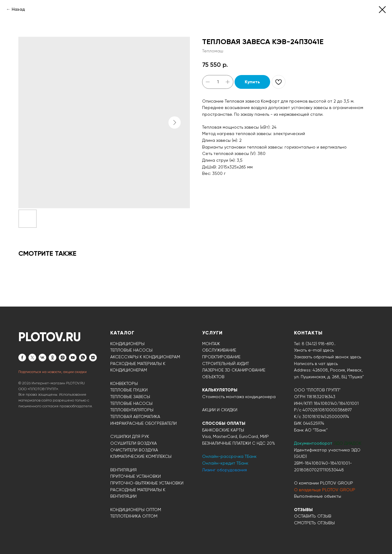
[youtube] (73, 358)
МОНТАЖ (211, 344)
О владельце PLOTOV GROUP (325, 490)
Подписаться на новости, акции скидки (53, 372)
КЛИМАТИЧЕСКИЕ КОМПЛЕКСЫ (141, 456)
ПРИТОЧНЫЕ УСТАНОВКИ (136, 476)
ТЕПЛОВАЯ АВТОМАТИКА (135, 416)
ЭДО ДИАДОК (347, 443)
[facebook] (22, 358)
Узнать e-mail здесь (314, 350)
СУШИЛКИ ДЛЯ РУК (130, 436)
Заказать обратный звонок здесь (328, 357)
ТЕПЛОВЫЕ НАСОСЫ (131, 350)
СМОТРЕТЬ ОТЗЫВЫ (314, 523)
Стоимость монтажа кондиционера (239, 397)
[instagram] (63, 358)
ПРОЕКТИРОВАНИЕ (221, 357)
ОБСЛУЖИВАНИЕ (219, 350)
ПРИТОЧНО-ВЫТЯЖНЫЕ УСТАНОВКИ (147, 483)
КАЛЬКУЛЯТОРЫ (220, 390)
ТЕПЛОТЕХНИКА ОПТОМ (134, 516)
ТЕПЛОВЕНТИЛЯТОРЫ (132, 410)
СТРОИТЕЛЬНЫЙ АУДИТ (226, 364)
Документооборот (314, 443)
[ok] (53, 358)
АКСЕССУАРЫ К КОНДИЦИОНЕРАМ (145, 357)
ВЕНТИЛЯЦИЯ (123, 470)
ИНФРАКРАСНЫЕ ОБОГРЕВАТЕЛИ (143, 423)
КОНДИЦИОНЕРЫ (127, 344)
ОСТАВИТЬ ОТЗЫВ (313, 516)
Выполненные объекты (318, 496)
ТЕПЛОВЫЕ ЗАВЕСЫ (130, 397)
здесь (332, 364)
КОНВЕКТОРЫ (124, 383)
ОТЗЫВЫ (303, 510)
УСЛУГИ (212, 333)
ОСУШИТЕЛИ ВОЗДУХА (134, 443)
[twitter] (32, 358)
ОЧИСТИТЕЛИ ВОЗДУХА (134, 450)
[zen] (93, 358)
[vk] (42, 358)
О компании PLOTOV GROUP (324, 483)
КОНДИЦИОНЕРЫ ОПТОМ (136, 510)
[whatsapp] (83, 358)
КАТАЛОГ (122, 333)
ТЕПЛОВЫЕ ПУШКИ (129, 390)
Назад (18, 9)
